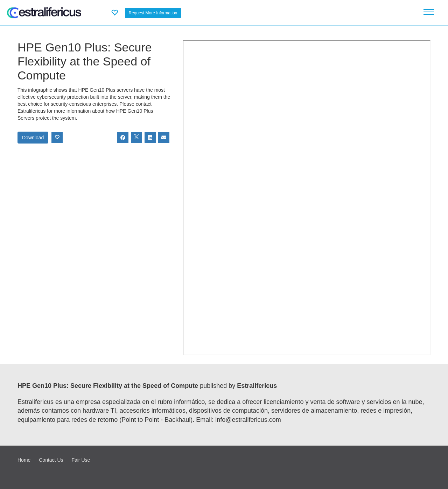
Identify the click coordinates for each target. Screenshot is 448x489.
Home (24, 460)
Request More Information (153, 13)
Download (33, 138)
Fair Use (81, 460)
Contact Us (51, 460)
